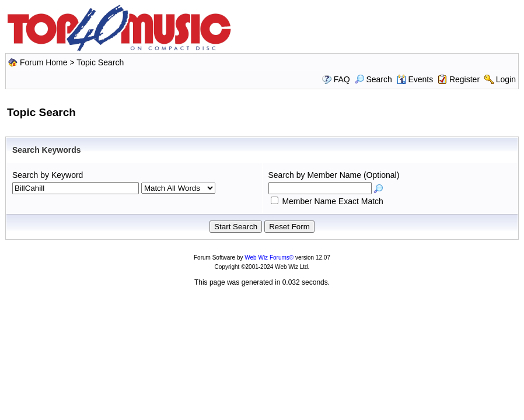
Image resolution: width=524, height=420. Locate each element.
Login (506, 79)
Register (464, 79)
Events (415, 79)
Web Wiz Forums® (269, 258)
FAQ (342, 79)
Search (373, 79)
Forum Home (44, 62)
